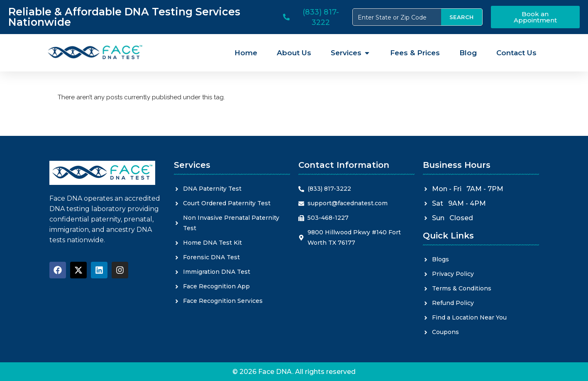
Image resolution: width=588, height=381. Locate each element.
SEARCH (462, 17)
